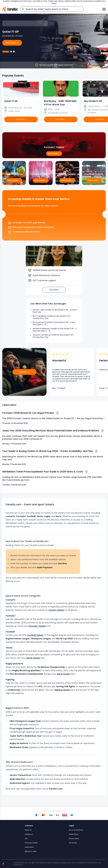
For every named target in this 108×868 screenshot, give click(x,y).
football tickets (35, 635)
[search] (23, 9)
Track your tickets (31, 843)
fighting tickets (62, 690)
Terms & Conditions (76, 830)
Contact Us (29, 834)
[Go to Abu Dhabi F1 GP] (11, 52)
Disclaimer (73, 843)
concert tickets (56, 610)
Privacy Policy (74, 839)
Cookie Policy (74, 834)
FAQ (26, 839)
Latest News (29, 847)
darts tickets (63, 674)
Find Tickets (94, 180)
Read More (54, 290)
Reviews (24, 372)
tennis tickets (33, 658)
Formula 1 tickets (37, 626)
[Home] (10, 9)
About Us (28, 830)
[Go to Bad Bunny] (14, 52)
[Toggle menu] (104, 9)
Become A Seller (31, 851)
